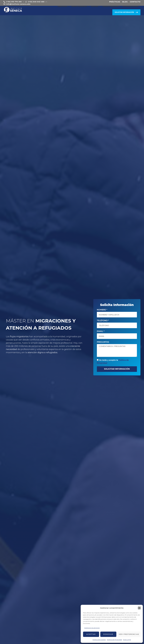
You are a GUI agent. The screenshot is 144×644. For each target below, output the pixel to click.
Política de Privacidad (114, 640)
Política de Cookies (99, 640)
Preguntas (103, 342)
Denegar (108, 634)
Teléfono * (103, 321)
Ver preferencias (129, 634)
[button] (139, 608)
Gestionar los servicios (92, 628)
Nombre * (102, 310)
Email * (101, 331)
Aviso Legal (127, 640)
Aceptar (91, 634)
